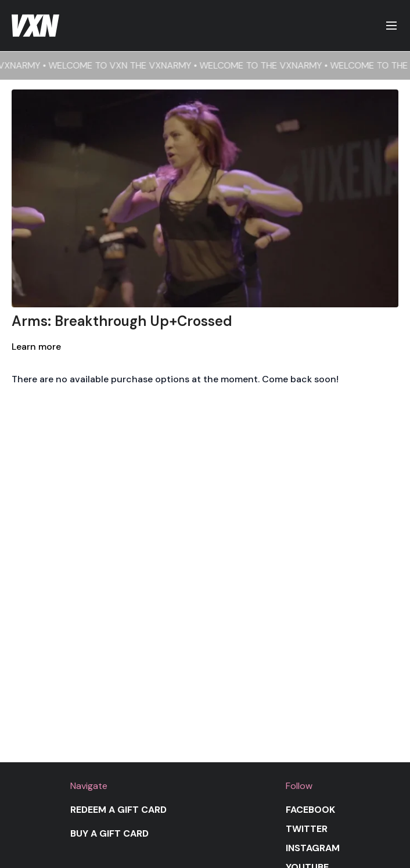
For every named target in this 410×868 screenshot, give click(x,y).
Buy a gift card (109, 833)
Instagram (313, 848)
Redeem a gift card (118, 810)
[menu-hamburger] (391, 26)
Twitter (307, 829)
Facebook (310, 810)
